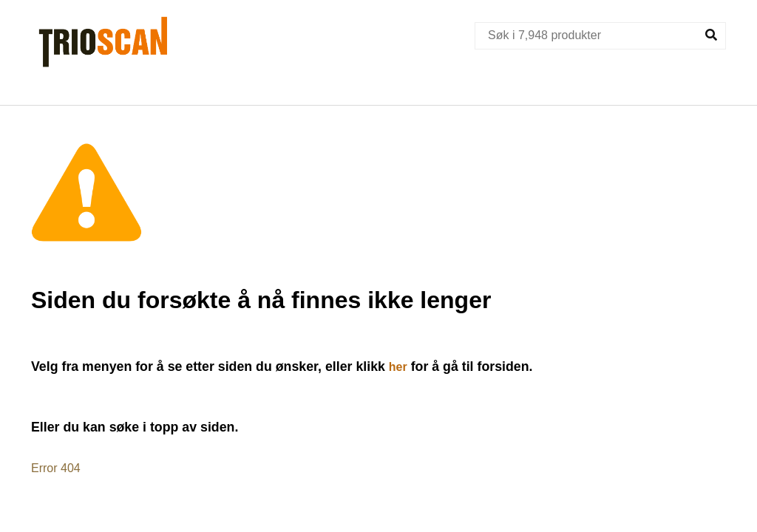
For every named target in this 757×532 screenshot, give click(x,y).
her (398, 367)
